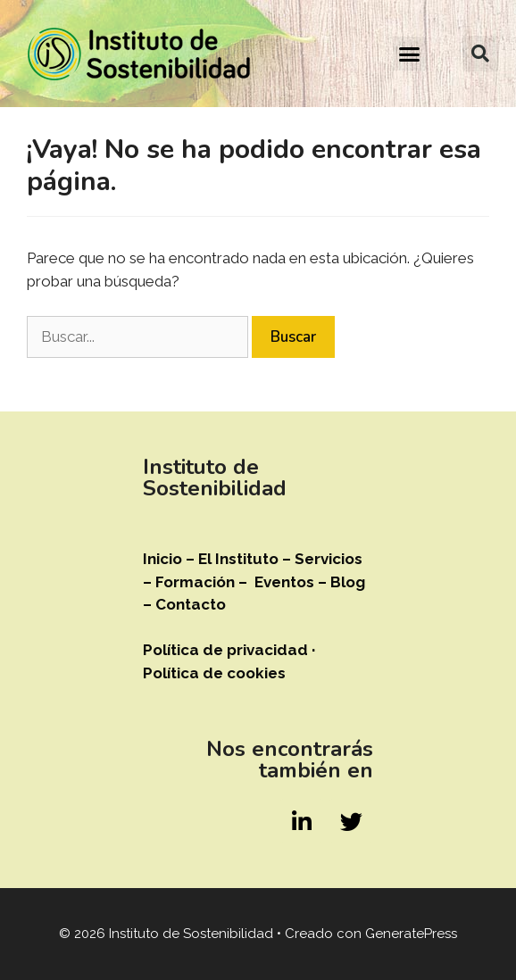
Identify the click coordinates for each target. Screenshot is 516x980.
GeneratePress (411, 934)
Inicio (162, 559)
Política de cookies (214, 673)
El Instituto (238, 559)
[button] (410, 54)
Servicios (329, 559)
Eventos (286, 582)
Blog (348, 582)
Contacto (191, 604)
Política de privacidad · (229, 650)
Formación (195, 582)
